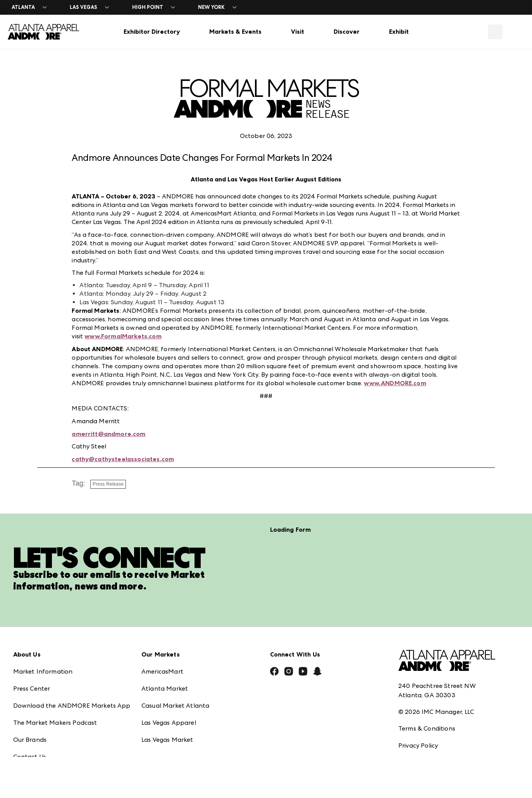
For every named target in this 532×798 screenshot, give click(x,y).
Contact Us (30, 736)
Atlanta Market (165, 668)
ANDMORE (158, 753)
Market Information (43, 651)
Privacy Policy (418, 725)
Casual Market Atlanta (175, 685)
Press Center (32, 668)
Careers (24, 753)
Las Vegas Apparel (169, 702)
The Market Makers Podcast (55, 702)
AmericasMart (162, 651)
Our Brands (30, 719)
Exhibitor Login (35, 770)
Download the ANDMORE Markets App (72, 685)
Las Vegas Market (167, 719)
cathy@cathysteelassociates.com (123, 459)
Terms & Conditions (427, 708)
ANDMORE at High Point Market (189, 736)
